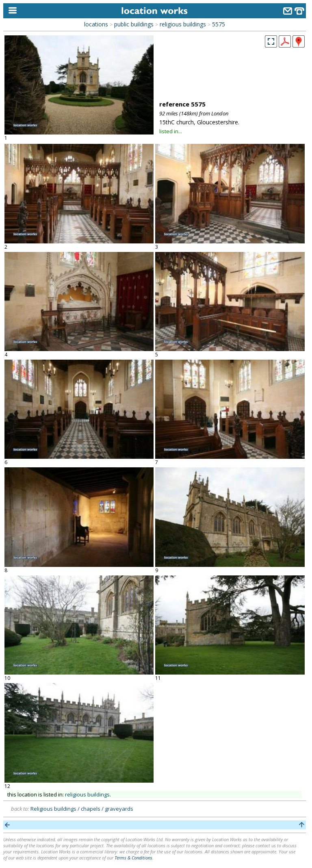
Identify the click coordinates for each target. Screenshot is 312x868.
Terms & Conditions (133, 858)
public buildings (134, 24)
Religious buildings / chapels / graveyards (82, 809)
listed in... (171, 131)
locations (96, 24)
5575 (219, 24)
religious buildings (183, 24)
